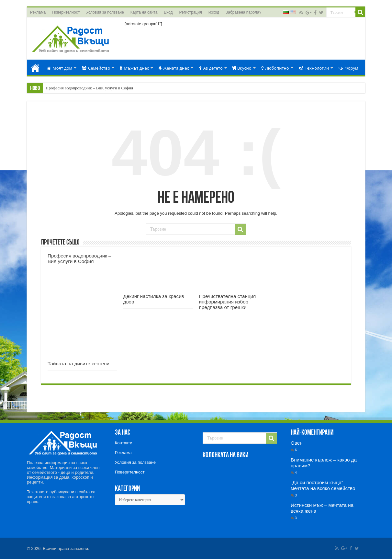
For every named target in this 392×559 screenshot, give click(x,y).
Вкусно (242, 68)
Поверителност (66, 12)
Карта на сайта (144, 12)
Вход (168, 12)
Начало (35, 67)
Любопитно (275, 68)
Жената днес (174, 68)
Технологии (314, 68)
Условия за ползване (105, 12)
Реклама (38, 12)
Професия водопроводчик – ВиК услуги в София (89, 88)
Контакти (124, 443)
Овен (297, 443)
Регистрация (191, 12)
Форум (348, 68)
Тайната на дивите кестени (78, 364)
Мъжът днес (134, 68)
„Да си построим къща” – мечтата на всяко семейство (323, 485)
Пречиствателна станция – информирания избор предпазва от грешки (230, 302)
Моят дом (60, 68)
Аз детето (211, 68)
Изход (214, 12)
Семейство (96, 68)
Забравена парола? (243, 12)
